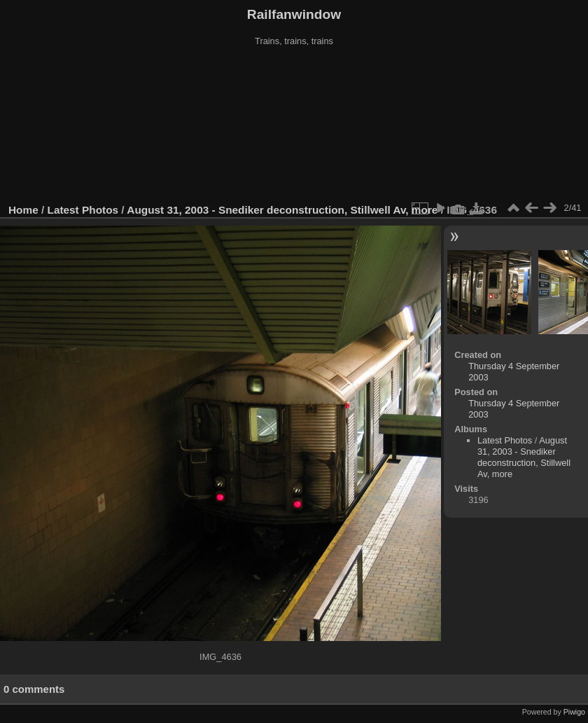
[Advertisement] (294, 125)
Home (23, 210)
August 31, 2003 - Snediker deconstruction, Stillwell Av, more (282, 210)
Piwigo (574, 712)
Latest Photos (83, 210)
